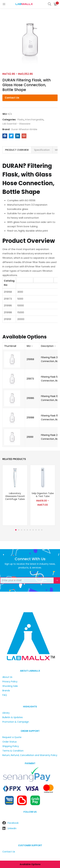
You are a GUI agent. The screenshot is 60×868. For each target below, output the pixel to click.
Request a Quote (12, 737)
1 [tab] (16, 530)
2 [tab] (19, 530)
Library (6, 713)
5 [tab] (27, 530)
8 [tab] (36, 530)
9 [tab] (39, 530)
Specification (42, 150)
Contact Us (12, 98)
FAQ (5, 695)
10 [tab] (42, 530)
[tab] (17, 150)
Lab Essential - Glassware (16, 124)
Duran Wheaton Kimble (24, 129)
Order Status (10, 742)
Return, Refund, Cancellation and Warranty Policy (30, 755)
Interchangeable (34, 120)
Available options (30, 864)
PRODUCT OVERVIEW (17, 150)
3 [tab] (22, 530)
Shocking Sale (10, 686)
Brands (6, 691)
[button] (55, 4)
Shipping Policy (11, 746)
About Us (7, 677)
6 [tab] (30, 530)
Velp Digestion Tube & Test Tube (43, 495)
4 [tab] (24, 530)
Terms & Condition (13, 751)
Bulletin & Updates (13, 717)
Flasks (21, 120)
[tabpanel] (15, 496)
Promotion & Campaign (16, 722)
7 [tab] (33, 530)
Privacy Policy (10, 682)
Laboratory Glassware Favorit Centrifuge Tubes (15, 496)
